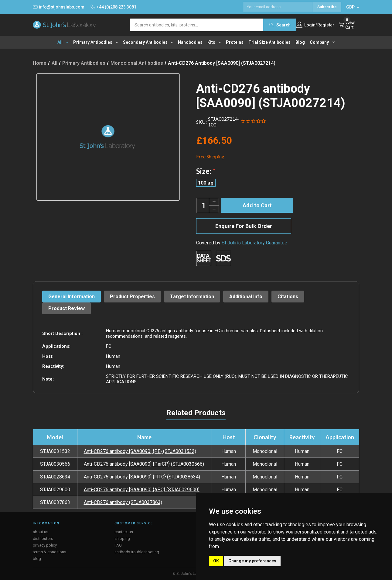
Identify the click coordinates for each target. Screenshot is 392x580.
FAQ (118, 545)
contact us (124, 532)
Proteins (235, 42)
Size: (206, 171)
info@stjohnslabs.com (59, 7)
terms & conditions (49, 552)
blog (37, 559)
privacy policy (45, 545)
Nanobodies (190, 42)
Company (322, 42)
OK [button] (216, 561)
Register (326, 25)
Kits (214, 42)
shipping (122, 539)
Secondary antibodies (148, 42)
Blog (300, 42)
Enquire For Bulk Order (244, 226)
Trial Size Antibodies (269, 42)
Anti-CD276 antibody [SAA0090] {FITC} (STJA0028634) (142, 477)
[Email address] (278, 7)
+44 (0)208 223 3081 (113, 7)
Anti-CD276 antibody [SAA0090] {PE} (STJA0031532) (140, 451)
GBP (353, 7)
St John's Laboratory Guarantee (254, 243)
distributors (43, 539)
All (63, 42)
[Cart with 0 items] (349, 25)
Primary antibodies (96, 42)
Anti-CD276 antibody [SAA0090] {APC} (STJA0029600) (142, 490)
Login (310, 25)
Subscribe (327, 7)
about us (41, 532)
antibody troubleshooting (137, 552)
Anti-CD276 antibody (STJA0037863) (123, 502)
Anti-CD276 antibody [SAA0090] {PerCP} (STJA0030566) (144, 464)
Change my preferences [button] (252, 561)
